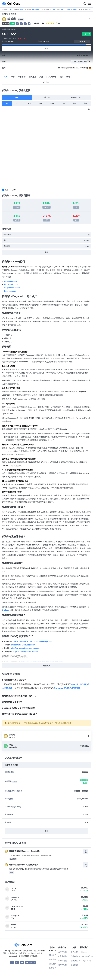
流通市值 (46, 97)
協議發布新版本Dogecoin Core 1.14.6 (23, 851)
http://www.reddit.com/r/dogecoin (25, 648)
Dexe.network (17, 906)
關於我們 (52, 955)
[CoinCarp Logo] (12, 4)
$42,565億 (36, 10)
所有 (85, 103)
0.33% (86, 34)
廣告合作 (74, 952)
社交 (61, 77)
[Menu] (89, 4)
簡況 (5, 77)
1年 (64, 103)
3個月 (41, 103)
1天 (7, 103)
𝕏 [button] (17, 24)
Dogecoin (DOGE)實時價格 (67, 688)
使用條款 (52, 959)
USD (7, 190)
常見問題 (74, 965)
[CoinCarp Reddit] (22, 963)
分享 (46, 82)
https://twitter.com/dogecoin (23, 645)
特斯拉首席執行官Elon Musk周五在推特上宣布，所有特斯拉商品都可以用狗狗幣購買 (39, 869)
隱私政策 (52, 964)
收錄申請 (74, 956)
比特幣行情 (62, 952)
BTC (14, 190)
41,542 (10, 10)
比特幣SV (15, 916)
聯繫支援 (74, 961)
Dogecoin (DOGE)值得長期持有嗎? (21, 708)
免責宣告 (52, 968)
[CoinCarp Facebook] (17, 963)
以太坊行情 (62, 956)
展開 (46, 48)
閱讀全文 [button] (46, 666)
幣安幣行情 (62, 961)
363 (21, 10)
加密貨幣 (5, 14)
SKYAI (14, 888)
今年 (74, 103)
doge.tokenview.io (12, 288)
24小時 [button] (82, 41)
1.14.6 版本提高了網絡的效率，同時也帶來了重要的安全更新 (30, 855)
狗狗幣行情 (62, 965)
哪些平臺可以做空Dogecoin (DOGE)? (22, 714)
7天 (18, 103)
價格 (17, 97)
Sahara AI (15, 897)
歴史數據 (32, 77)
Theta (13, 925)
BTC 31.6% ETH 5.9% (69, 10)
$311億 (52, 10)
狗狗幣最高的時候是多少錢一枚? (19, 696)
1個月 (29, 103)
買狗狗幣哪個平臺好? (14, 702)
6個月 (53, 103)
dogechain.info (11, 281)
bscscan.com (10, 291)
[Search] (85, 4)
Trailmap (6, 610)
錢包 (68, 77)
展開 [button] (46, 831)
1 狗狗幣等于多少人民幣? (16, 680)
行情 (13, 77)
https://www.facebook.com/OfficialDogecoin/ (33, 641)
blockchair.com (11, 284)
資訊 (41, 77)
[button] (21, 24)
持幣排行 (21, 77)
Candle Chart (76, 97)
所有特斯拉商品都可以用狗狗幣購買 (21, 865)
